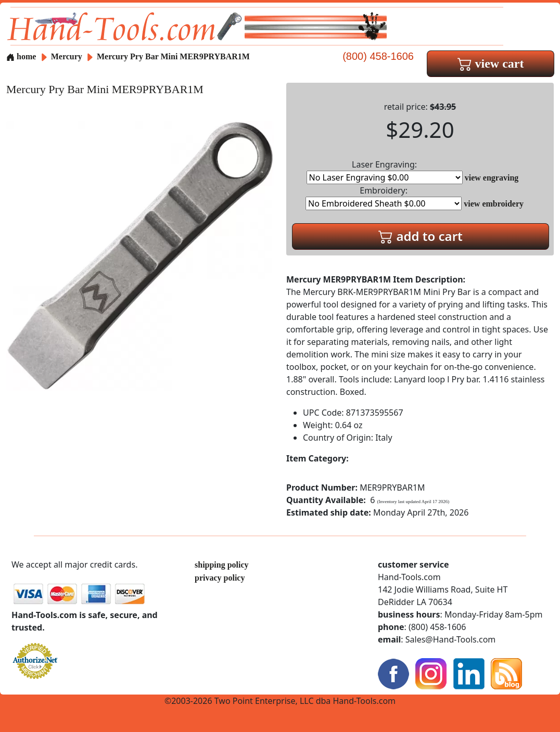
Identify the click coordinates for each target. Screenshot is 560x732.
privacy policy (220, 578)
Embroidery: (384, 197)
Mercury (68, 56)
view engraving (492, 178)
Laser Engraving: (385, 171)
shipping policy (222, 565)
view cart (491, 63)
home (21, 56)
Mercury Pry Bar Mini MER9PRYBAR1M (173, 56)
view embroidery (494, 204)
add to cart (421, 236)
